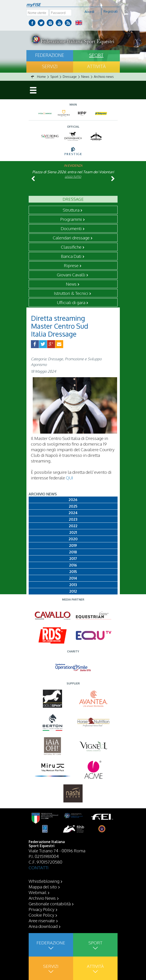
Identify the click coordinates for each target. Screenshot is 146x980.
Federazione (50, 55)
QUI (70, 478)
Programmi (71, 219)
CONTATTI (39, 867)
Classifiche (71, 247)
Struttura (71, 210)
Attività (96, 66)
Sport (96, 55)
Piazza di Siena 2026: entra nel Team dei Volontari (73, 172)
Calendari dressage (71, 238)
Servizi (50, 66)
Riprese (71, 265)
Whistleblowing (44, 881)
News (71, 284)
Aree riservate (42, 920)
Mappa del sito (43, 887)
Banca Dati (71, 256)
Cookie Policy (41, 915)
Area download (43, 926)
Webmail (38, 892)
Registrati (111, 11)
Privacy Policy (42, 909)
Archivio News (42, 898)
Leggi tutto (73, 177)
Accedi (89, 12)
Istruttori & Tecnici (71, 293)
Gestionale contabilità (50, 904)
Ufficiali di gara (71, 302)
